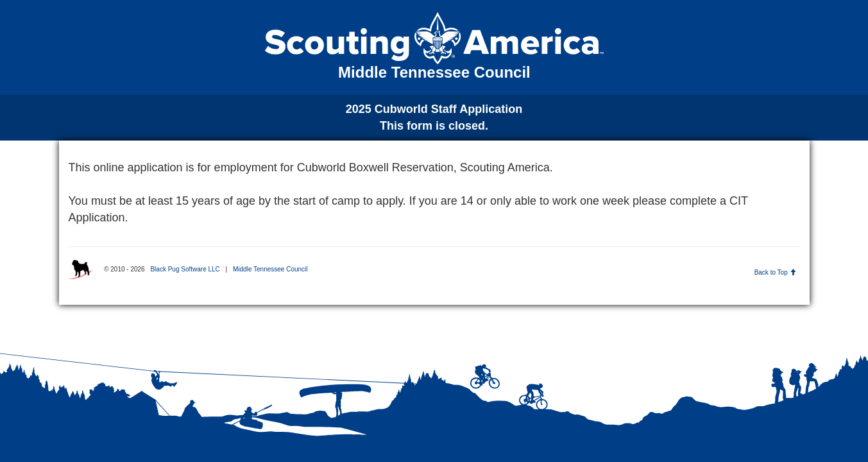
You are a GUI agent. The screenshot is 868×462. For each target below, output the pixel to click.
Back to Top (775, 272)
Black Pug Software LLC (185, 269)
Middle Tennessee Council (270, 269)
